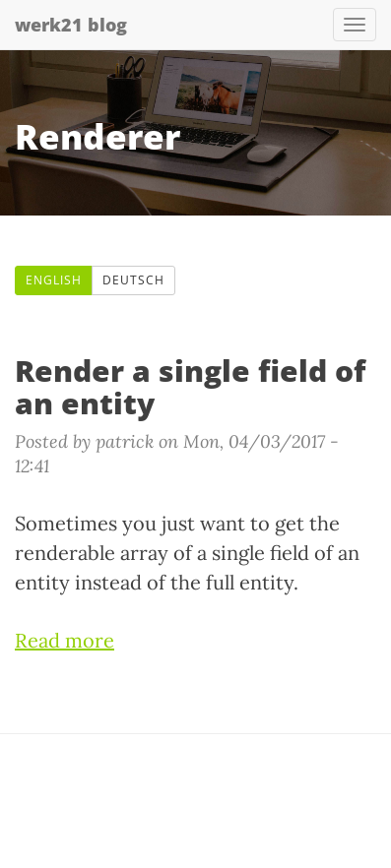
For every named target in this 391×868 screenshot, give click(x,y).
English (54, 280)
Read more (65, 640)
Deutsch (133, 280)
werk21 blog (71, 25)
